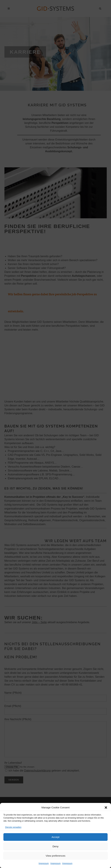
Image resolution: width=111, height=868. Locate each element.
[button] (106, 808)
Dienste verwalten (13, 827)
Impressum (44, 863)
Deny (56, 846)
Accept (56, 837)
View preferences (56, 856)
